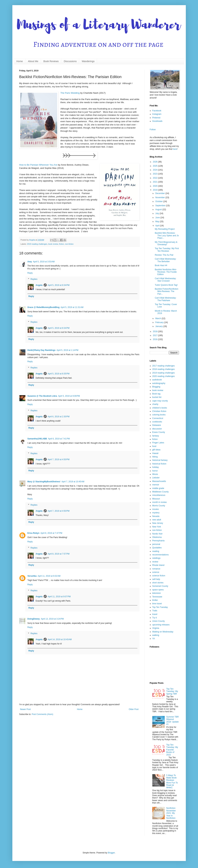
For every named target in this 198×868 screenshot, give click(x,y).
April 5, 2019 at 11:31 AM (72, 307)
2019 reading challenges (37, 244)
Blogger (111, 853)
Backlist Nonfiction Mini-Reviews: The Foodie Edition (166, 272)
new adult (157, 520)
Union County (159, 621)
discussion (157, 429)
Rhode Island (158, 565)
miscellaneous (159, 495)
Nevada (156, 516)
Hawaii (155, 453)
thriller (155, 600)
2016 (155, 339)
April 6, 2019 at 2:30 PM (59, 417)
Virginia (156, 628)
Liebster (156, 478)
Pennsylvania (158, 541)
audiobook (157, 380)
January (159, 326)
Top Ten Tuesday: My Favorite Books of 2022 (172, 750)
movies (156, 509)
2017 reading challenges (164, 366)
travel (155, 614)
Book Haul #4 (161, 265)
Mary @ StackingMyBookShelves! (44, 482)
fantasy (156, 436)
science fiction (159, 576)
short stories (158, 583)
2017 (155, 335)
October (159, 201)
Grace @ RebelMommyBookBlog (44, 307)
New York (157, 527)
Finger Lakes (158, 443)
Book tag (156, 394)
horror (155, 471)
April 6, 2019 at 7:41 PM (59, 439)
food (154, 446)
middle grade (158, 488)
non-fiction (69, 244)
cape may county (160, 401)
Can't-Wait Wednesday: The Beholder (165, 260)
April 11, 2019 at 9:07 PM (59, 597)
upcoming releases (161, 625)
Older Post (134, 709)
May (157, 222)
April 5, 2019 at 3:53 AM (44, 262)
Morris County (159, 506)
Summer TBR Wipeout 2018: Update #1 (172, 721)
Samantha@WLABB (37, 439)
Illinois (155, 474)
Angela (39, 285)
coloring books (159, 415)
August (159, 209)
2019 (155, 190)
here (175, 149)
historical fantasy (160, 460)
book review (53, 244)
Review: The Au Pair (164, 255)
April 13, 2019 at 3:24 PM (52, 619)
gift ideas (156, 450)
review (155, 562)
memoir (156, 485)
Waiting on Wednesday (163, 632)
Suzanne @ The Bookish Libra (42, 396)
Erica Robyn (33, 533)
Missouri (156, 499)
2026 (155, 162)
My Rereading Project (165, 229)
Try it (155, 618)
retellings (156, 558)
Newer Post (25, 709)
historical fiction (159, 464)
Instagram (157, 114)
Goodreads (157, 121)
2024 (155, 170)
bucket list (157, 397)
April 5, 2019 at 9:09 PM (69, 396)
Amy (30, 262)
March (158, 318)
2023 (155, 174)
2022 (155, 178)
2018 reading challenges (164, 369)
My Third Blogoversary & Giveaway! (166, 243)
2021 (155, 182)
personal (156, 544)
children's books (160, 408)
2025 (155, 166)
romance (156, 569)
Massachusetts (159, 481)
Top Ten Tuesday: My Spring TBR (172, 691)
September (161, 206)
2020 (155, 186)
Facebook (157, 111)
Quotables (157, 548)
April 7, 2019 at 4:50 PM (59, 459)
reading (156, 551)
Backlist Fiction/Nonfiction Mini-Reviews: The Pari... (166, 291)
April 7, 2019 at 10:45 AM (73, 482)
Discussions (70, 61)
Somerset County (160, 586)
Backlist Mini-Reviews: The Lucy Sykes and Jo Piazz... (167, 235)
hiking (155, 457)
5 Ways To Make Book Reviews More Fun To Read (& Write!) (172, 782)
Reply (30, 273)
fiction (61, 244)
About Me (33, 61)
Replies (34, 279)
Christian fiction (159, 411)
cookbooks (157, 422)
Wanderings (88, 61)
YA (154, 639)
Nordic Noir (157, 534)
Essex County (159, 432)
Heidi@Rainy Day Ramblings (42, 350)
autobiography (159, 383)
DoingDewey (34, 619)
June (158, 218)
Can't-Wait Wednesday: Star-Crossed (165, 280)
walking (156, 635)
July (157, 213)
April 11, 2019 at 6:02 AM (49, 576)
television (157, 593)
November (160, 197)
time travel (157, 604)
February (160, 322)
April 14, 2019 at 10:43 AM (60, 639)
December (160, 193)
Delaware (157, 425)
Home (20, 61)
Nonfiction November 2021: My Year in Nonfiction (171, 813)
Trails (155, 611)
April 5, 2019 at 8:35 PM (59, 374)
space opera (158, 590)
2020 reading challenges (164, 376)
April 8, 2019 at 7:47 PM (51, 533)
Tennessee (157, 597)
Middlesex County (160, 492)
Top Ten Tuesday (160, 607)
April (158, 226)
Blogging (156, 387)
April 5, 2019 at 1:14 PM (67, 350)
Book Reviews (51, 61)
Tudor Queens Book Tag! (166, 285)
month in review (160, 502)
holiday (156, 467)
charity (155, 404)
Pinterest (156, 118)
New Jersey (158, 523)
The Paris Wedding (70, 93)
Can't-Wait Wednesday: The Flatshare (165, 299)
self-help (156, 579)
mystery (156, 513)
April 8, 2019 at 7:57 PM (59, 554)
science (156, 572)
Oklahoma (157, 537)
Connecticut (158, 418)
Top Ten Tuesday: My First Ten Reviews (167, 250)
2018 (155, 331)
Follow (153, 130)
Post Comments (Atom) (43, 714)
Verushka (32, 576)
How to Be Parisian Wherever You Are (38, 165)
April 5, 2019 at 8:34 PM (59, 285)
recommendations (160, 555)
